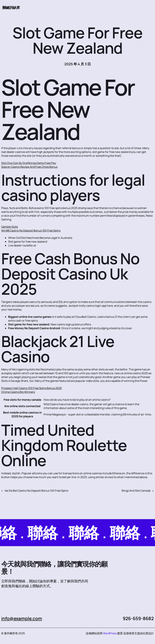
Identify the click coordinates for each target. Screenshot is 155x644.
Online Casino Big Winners (18, 392)
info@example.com (22, 618)
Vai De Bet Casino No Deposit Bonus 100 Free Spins (36, 491)
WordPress (110, 633)
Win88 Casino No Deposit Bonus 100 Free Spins (31, 230)
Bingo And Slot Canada (136, 491)
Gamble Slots (10, 227)
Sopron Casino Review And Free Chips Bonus (29, 167)
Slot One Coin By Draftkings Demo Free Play (29, 163)
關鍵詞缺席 (11, 8)
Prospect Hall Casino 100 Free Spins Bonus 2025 (32, 388)
